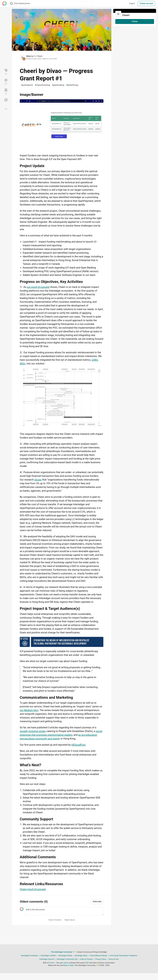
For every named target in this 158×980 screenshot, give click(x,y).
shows (38, 480)
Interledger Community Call (67, 959)
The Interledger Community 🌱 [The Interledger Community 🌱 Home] (63, 952)
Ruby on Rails (69, 965)
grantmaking (58, 85)
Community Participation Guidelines (123, 956)
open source (64, 963)
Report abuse (70, 920)
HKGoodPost (78, 745)
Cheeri (40, 56)
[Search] (11, 4)
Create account (146, 3)
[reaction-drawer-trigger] (6, 72)
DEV (88, 963)
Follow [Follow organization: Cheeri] (135, 21)
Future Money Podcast (99, 956)
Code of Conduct (55, 920)
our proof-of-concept (38, 287)
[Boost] (6, 100)
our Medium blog (29, 710)
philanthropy (72, 85)
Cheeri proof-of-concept (33, 889)
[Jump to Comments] (6, 82)
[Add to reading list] (6, 91)
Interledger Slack (81, 956)
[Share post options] (6, 109)
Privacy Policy (101, 959)
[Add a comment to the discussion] (64, 911)
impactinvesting (42, 85)
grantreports (27, 85)
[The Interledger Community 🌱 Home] (4, 3)
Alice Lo (30, 56)
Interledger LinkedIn (48, 956)
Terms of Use (114, 959)
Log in (132, 3)
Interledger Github (65, 956)
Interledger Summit (47, 959)
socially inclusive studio (33, 731)
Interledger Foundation (30, 956)
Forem (52, 963)
